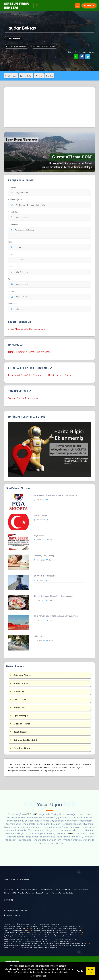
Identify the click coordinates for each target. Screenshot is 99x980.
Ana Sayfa (9, 924)
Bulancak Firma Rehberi (15, 928)
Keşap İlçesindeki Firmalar (37, 941)
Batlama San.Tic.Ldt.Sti (25, 740)
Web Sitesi (12, 304)
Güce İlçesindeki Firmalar (65, 939)
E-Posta (11, 291)
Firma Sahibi (13, 212)
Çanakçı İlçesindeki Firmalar (17, 931)
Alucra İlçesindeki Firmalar (17, 926)
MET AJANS (31, 814)
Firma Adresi (13, 224)
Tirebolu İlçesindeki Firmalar (48, 945)
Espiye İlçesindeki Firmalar (17, 935)
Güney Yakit (19, 691)
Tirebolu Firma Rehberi (74, 945)
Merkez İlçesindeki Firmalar (40, 937)
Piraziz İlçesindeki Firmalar (17, 943)
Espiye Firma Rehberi (42, 935)
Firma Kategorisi (15, 199)
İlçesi (11, 242)
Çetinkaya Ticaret (22, 675)
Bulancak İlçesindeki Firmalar (67, 926)
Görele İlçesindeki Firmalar (17, 939)
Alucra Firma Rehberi (41, 926)
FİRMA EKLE (89, 6)
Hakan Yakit (19, 708)
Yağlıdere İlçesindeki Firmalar (18, 948)
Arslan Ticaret (21, 683)
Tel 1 (11, 254)
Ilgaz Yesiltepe (21, 716)
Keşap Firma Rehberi (61, 941)
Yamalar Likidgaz (22, 748)
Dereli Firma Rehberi (14, 933)
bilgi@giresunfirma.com (17, 910)
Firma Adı (12, 187)
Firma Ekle (43, 924)
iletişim (71, 833)
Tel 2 (11, 267)
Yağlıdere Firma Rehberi (46, 948)
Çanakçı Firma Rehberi (43, 931)
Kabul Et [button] (91, 971)
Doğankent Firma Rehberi (69, 933)
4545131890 (13, 39)
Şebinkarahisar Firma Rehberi (18, 945)
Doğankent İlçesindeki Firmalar (40, 933)
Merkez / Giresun (13, 915)
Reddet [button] (80, 971)
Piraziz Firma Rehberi (43, 943)
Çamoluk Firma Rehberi (69, 928)
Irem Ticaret (20, 699)
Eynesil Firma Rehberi (14, 937)
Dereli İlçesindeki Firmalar (69, 931)
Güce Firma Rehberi (13, 941)
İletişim (55, 924)
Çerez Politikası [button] (38, 976)
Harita (39, 76)
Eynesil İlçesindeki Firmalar (67, 935)
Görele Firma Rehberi (41, 939)
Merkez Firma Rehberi (65, 937)
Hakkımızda (11, 76)
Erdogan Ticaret (22, 724)
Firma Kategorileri (26, 924)
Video (49, 76)
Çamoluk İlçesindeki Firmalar (42, 928)
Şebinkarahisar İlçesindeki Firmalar (72, 943)
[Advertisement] (50, 107)
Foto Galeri (26, 76)
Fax (11, 279)
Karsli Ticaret (20, 732)
